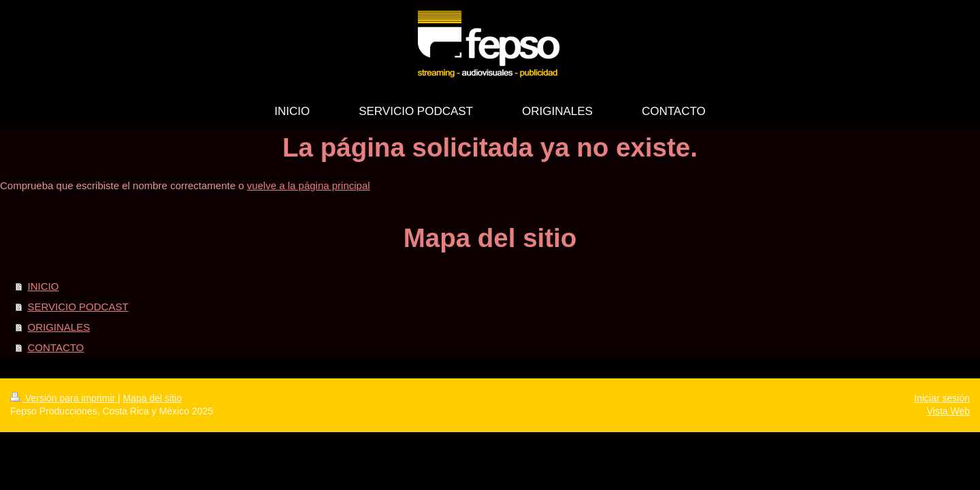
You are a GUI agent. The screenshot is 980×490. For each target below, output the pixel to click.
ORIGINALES (59, 327)
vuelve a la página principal (309, 185)
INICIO (44, 286)
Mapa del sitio (152, 398)
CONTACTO (56, 347)
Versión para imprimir (64, 398)
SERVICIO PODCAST (78, 307)
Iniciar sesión (942, 398)
